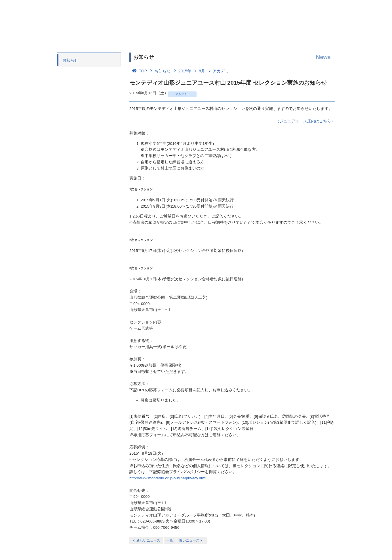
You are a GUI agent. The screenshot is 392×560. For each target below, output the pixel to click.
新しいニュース (146, 541)
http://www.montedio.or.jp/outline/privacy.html (168, 478)
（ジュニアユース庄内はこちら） (305, 121)
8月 (199, 71)
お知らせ (70, 60)
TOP (138, 71)
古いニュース (191, 541)
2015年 (181, 71)
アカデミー (220, 71)
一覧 (170, 540)
